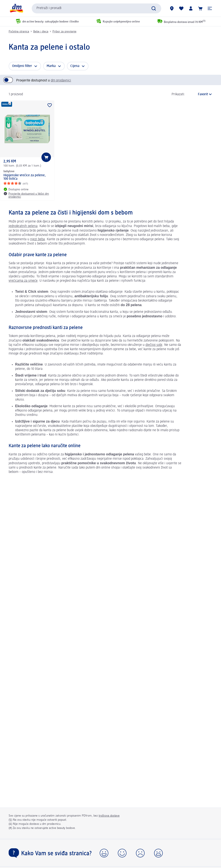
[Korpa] (200, 8)
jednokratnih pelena (23, 226)
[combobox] (96, 8)
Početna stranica (19, 32)
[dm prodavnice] (172, 8)
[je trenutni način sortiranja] (200, 94)
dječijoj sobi (154, 345)
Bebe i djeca (41, 32)
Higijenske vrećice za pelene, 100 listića (25, 177)
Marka (51, 66)
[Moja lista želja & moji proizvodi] (181, 8)
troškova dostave (109, 816)
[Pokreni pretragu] (154, 8)
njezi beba (38, 239)
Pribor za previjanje (64, 32)
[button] (210, 8)
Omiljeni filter (22, 66)
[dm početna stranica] (16, 8)
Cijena (75, 66)
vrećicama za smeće (23, 281)
